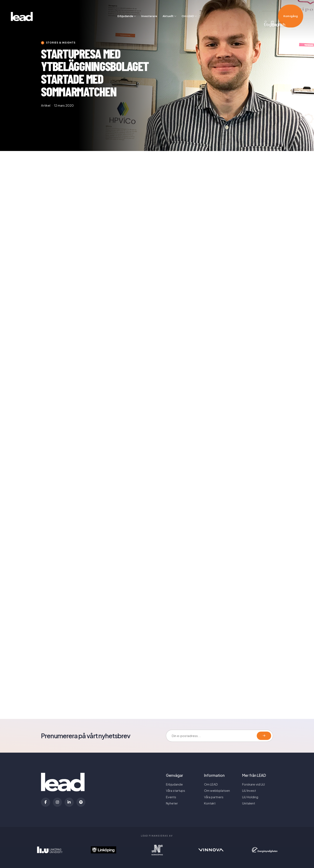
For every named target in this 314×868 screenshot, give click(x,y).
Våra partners (214, 797)
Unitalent (249, 803)
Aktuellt (168, 9)
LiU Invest (249, 791)
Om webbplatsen (217, 791)
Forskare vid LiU (254, 784)
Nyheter (172, 803)
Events (171, 797)
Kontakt (210, 803)
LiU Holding (250, 797)
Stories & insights (61, 43)
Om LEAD (188, 9)
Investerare (149, 9)
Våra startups (176, 791)
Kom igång (291, 9)
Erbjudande (125, 9)
